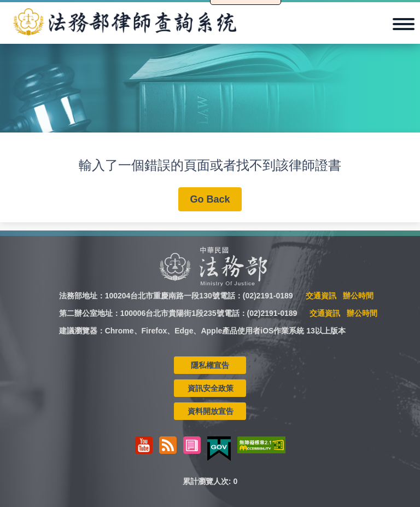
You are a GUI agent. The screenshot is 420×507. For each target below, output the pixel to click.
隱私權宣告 (210, 365)
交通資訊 (321, 296)
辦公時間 (358, 296)
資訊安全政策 (211, 388)
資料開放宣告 (211, 411)
